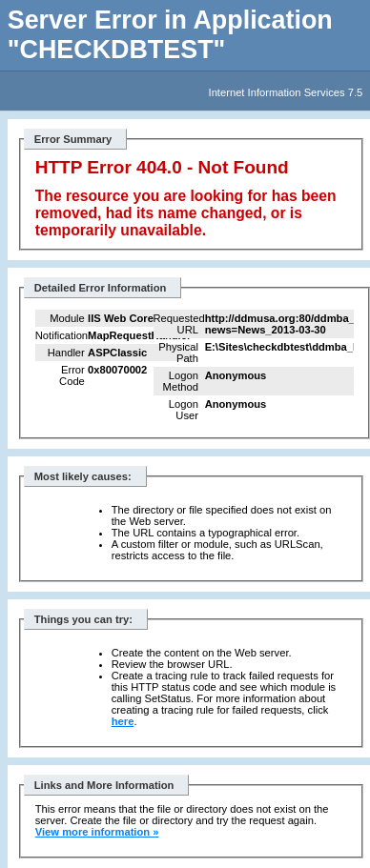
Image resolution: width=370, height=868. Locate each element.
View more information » (97, 832)
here (123, 721)
